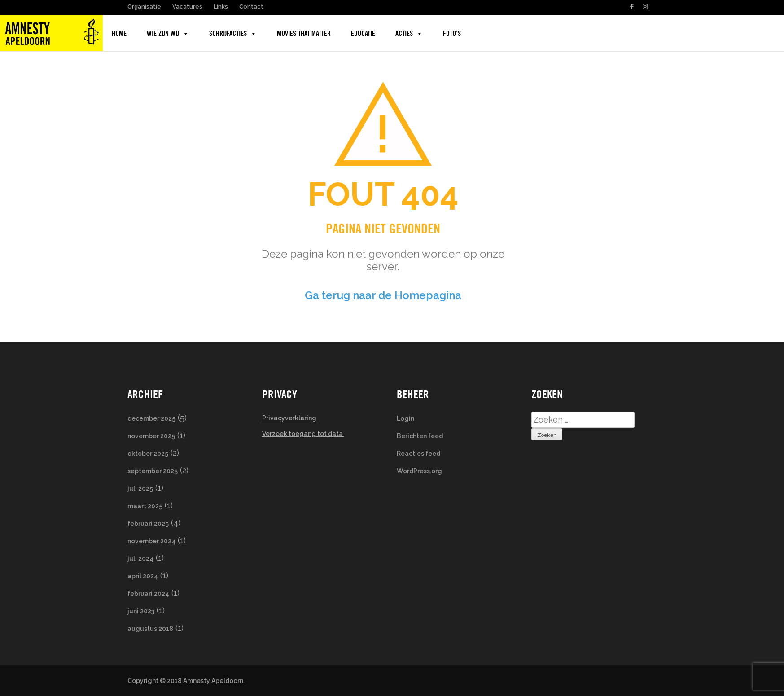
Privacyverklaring (289, 418)
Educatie (363, 33)
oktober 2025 (148, 454)
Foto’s (452, 33)
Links (221, 7)
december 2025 (151, 418)
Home (119, 33)
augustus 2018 (150, 629)
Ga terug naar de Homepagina (383, 295)
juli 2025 (140, 489)
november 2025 (151, 436)
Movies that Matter (304, 33)
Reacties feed (418, 454)
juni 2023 (141, 611)
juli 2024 (140, 559)
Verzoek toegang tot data (303, 434)
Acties (409, 33)
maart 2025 (145, 506)
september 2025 (153, 471)
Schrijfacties (233, 33)
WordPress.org (419, 471)
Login (405, 418)
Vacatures (187, 7)
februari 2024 (148, 594)
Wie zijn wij (168, 33)
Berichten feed (420, 436)
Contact (251, 7)
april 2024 (143, 576)
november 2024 (151, 541)
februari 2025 (148, 524)
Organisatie (144, 7)
